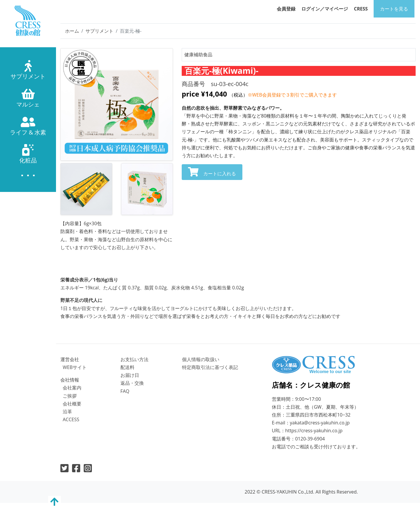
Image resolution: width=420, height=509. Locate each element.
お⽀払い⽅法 (134, 359)
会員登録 (286, 9)
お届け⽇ (130, 375)
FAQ (125, 391)
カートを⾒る (394, 9)
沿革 (67, 412)
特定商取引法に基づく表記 (210, 367)
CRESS (361, 9)
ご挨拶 (70, 396)
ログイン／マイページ (325, 9)
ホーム (72, 31)
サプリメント (99, 31)
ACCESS (71, 419)
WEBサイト (75, 367)
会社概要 (72, 404)
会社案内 (72, 388)
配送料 (127, 367)
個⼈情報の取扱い (201, 359)
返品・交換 (132, 383)
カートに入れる (212, 172)
